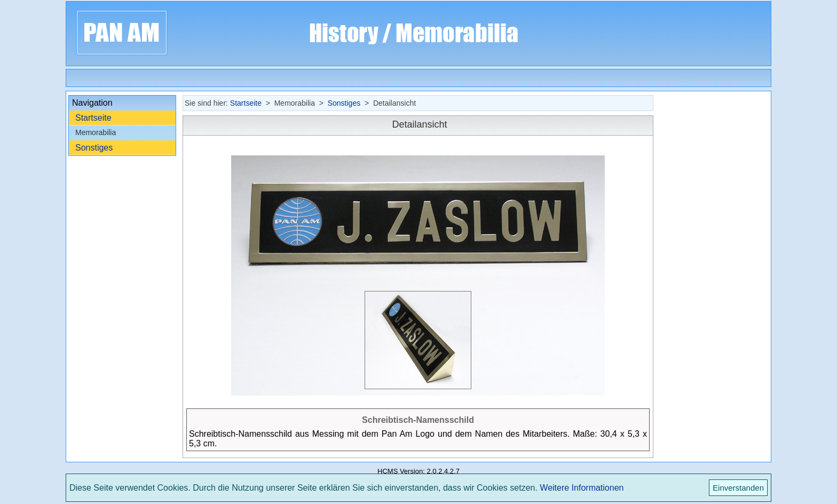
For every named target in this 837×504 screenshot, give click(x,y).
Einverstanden (738, 488)
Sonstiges (94, 148)
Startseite (93, 118)
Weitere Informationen (582, 488)
